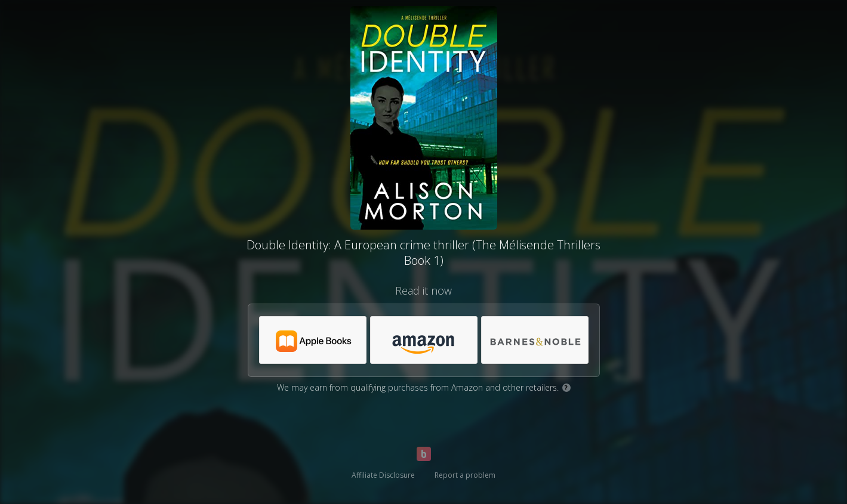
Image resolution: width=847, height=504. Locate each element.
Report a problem (465, 475)
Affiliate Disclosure (383, 475)
